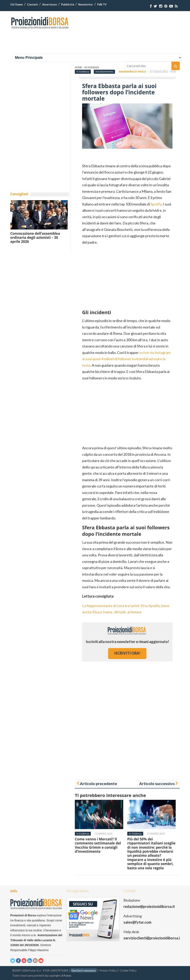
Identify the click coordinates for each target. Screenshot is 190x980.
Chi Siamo (17, 4)
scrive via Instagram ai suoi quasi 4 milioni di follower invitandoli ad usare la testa (126, 359)
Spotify (156, 204)
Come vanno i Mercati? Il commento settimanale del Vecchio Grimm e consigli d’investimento (98, 845)
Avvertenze (50, 4)
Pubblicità (68, 4)
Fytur (68, 975)
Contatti (32, 4)
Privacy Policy (108, 970)
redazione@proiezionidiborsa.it (149, 906)
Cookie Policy (128, 970)
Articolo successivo (157, 783)
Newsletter (86, 4)
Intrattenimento (104, 72)
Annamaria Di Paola (132, 72)
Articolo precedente (98, 783)
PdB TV (102, 4)
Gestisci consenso (84, 970)
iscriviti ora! (127, 653)
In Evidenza (83, 72)
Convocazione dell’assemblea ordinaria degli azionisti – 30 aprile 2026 (35, 238)
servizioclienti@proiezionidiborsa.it (152, 938)
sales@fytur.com (137, 922)
